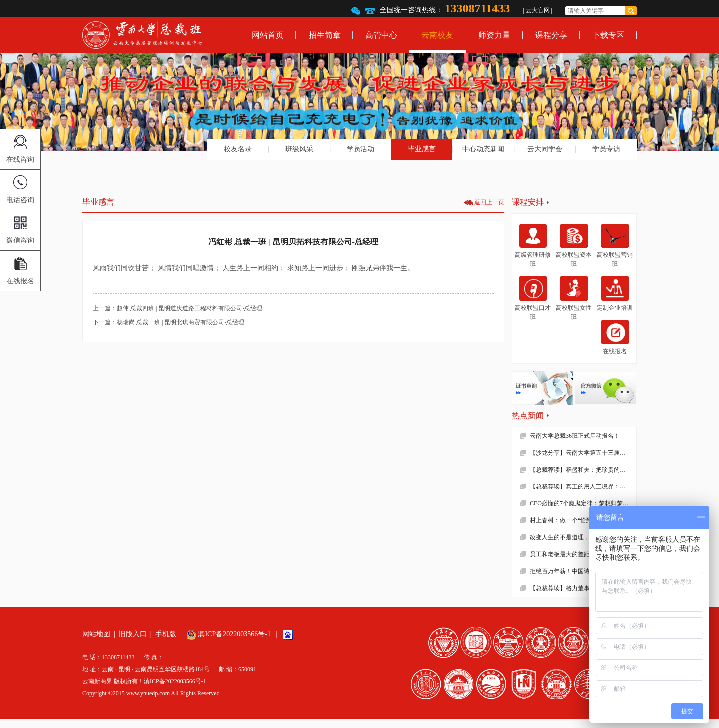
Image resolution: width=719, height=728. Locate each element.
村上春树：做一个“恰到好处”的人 (574, 520)
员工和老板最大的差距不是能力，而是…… (583, 554)
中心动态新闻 (483, 149)
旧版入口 (133, 634)
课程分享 (551, 35)
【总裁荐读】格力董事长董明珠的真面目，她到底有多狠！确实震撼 (583, 588)
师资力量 (494, 35)
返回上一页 (489, 202)
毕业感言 (422, 149)
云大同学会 (545, 149)
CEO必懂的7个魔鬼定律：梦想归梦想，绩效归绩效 (583, 503)
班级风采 (299, 149)
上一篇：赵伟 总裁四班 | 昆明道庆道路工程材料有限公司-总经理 (178, 308)
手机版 (166, 634)
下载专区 (608, 35)
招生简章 (325, 35)
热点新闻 (528, 415)
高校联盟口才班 (533, 298)
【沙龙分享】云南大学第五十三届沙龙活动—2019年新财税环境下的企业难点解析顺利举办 (583, 453)
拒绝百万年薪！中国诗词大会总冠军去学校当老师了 (583, 571)
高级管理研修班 (533, 245)
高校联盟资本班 (574, 245)
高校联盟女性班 (574, 298)
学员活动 (360, 149)
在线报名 (615, 337)
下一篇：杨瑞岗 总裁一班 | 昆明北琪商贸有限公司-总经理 (169, 322)
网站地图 (96, 634)
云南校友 (437, 35)
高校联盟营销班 (615, 245)
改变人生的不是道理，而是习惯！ (575, 537)
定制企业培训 (615, 293)
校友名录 (238, 149)
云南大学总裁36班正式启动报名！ (575, 436)
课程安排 (528, 202)
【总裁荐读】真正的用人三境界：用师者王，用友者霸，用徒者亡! (583, 486)
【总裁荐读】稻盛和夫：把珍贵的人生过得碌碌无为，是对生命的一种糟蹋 (583, 470)
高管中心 (381, 35)
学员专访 (606, 149)
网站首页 (268, 35)
